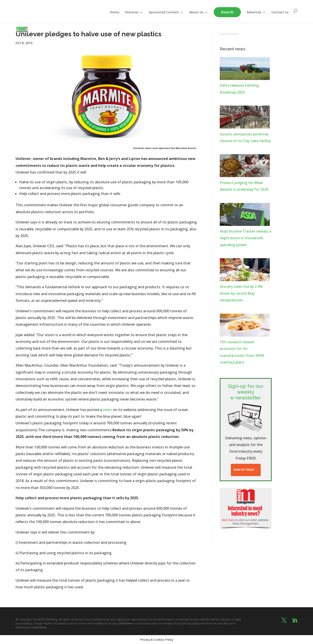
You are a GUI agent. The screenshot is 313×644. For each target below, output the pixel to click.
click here (125, 623)
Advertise (254, 13)
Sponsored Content (164, 13)
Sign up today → (246, 470)
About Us (196, 13)
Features (132, 13)
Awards (227, 13)
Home (115, 13)
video (107, 410)
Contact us (280, 13)
